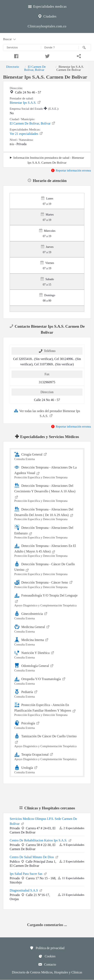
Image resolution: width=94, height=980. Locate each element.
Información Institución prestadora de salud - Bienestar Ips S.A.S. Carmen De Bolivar (49, 160)
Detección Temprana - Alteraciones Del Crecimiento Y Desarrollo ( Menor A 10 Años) (47, 493)
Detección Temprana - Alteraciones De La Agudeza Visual (47, 472)
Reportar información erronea (71, 170)
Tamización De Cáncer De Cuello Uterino (47, 741)
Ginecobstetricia (47, 615)
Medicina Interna (47, 641)
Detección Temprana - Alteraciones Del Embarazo (47, 532)
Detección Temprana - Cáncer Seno (47, 584)
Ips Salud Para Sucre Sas (28, 873)
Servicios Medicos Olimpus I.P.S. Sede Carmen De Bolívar (43, 821)
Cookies (47, 956)
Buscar (10, 39)
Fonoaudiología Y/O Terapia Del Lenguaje (47, 600)
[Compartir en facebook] (16, 56)
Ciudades (47, 16)
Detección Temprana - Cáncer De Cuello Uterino (47, 569)
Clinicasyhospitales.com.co (47, 26)
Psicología (47, 725)
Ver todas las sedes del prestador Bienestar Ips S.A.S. (47, 413)
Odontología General (47, 667)
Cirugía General (47, 456)
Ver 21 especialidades (26, 133)
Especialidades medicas (47, 6)
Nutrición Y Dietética (47, 654)
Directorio (13, 67)
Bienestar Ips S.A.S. (25, 102)
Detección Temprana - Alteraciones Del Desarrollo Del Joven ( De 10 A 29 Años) (47, 514)
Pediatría (47, 694)
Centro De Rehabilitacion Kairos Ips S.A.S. (41, 840)
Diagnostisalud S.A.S (26, 890)
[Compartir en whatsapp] (78, 56)
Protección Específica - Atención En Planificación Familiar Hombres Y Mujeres (47, 709)
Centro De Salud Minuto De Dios (34, 857)
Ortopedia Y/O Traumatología (47, 681)
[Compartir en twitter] (47, 56)
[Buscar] (85, 48)
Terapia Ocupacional (47, 756)
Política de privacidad (47, 948)
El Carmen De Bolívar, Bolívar (35, 68)
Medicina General (47, 629)
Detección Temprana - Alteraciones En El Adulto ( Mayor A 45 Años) (47, 550)
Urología (47, 769)
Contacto (47, 964)
